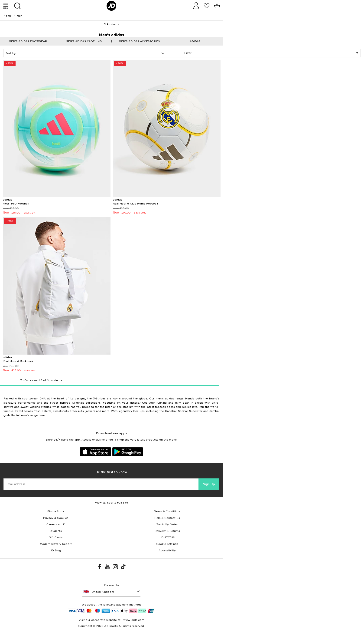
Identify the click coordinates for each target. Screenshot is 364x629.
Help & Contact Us (167, 518)
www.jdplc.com (133, 620)
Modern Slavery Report (56, 544)
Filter (271, 53)
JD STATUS (167, 537)
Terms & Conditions (167, 511)
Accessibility (167, 550)
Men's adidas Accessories (139, 41)
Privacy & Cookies (56, 518)
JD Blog (56, 550)
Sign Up (209, 484)
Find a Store (56, 511)
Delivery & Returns (167, 531)
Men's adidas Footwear (28, 41)
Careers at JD (56, 524)
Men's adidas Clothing (84, 41)
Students (56, 531)
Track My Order (167, 524)
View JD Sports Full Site (111, 503)
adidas (195, 41)
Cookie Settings (167, 544)
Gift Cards (56, 537)
